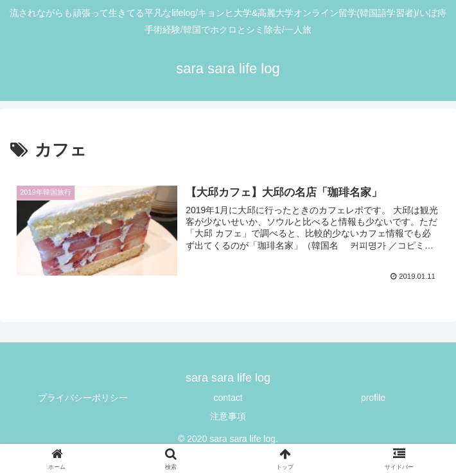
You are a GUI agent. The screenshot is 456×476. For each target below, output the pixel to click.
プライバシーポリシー (83, 398)
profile (373, 398)
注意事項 (228, 418)
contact (228, 398)
